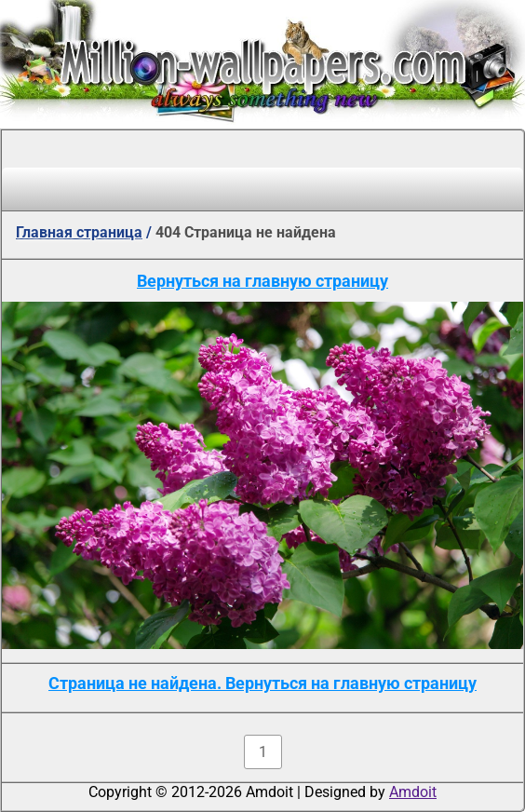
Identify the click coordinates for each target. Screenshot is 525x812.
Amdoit (413, 792)
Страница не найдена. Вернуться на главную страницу (262, 683)
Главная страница (79, 232)
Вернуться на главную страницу (262, 281)
